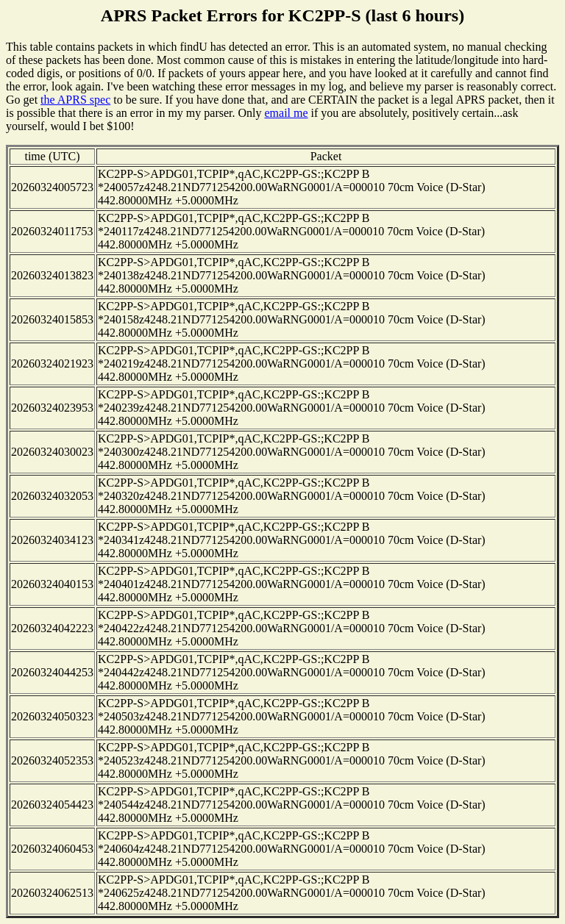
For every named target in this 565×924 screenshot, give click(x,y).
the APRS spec (75, 100)
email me (286, 113)
